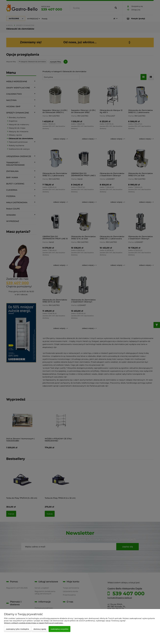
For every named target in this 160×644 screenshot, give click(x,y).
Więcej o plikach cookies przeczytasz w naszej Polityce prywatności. (34, 623)
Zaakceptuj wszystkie (59, 629)
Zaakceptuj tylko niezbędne (17, 629)
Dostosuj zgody (40, 629)
